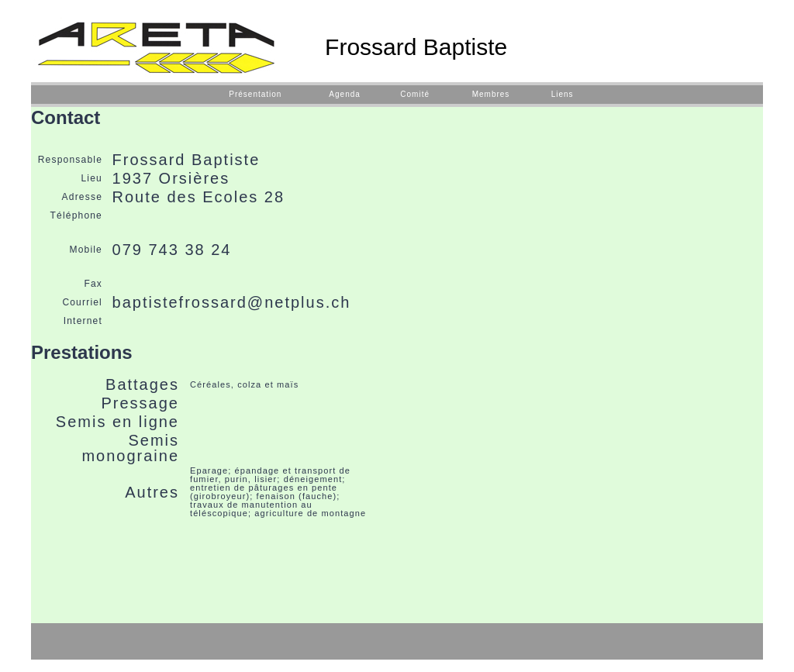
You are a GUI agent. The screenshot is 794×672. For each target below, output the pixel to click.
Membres (491, 94)
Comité (415, 94)
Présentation (255, 94)
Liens (563, 94)
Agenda (344, 94)
